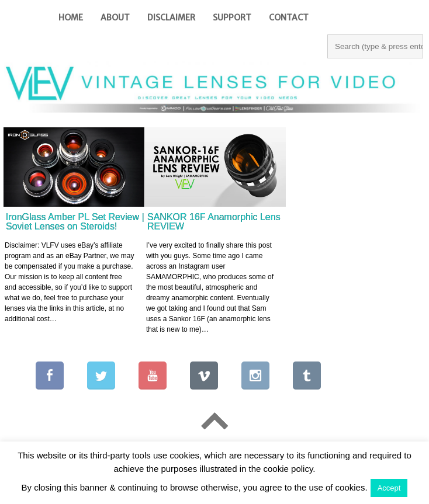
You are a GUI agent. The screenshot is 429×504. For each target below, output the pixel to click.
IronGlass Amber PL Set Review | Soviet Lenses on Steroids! (75, 222)
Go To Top (214, 421)
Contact (289, 18)
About (115, 18)
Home (71, 18)
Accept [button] (389, 488)
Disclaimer (171, 18)
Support (232, 18)
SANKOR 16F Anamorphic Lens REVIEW (214, 222)
